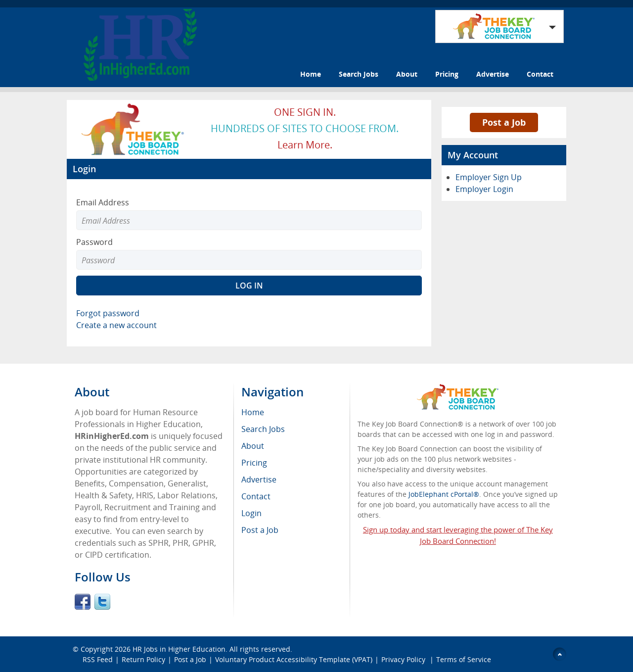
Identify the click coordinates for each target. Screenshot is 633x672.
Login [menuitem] (251, 513)
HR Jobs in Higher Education (179, 649)
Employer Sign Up (489, 177)
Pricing (447, 74)
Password (94, 242)
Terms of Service (464, 659)
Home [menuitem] (253, 412)
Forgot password (108, 313)
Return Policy (143, 659)
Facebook (83, 602)
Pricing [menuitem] (254, 463)
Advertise (493, 74)
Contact (540, 74)
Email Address (103, 202)
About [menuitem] (253, 446)
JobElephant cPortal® (444, 494)
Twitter (102, 602)
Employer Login (484, 189)
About (407, 74)
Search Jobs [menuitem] (263, 429)
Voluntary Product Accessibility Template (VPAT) (294, 659)
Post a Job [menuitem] (260, 530)
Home (311, 74)
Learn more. (305, 145)
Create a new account (116, 325)
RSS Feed (98, 659)
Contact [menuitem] (256, 496)
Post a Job (504, 122)
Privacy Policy (404, 659)
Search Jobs (359, 74)
